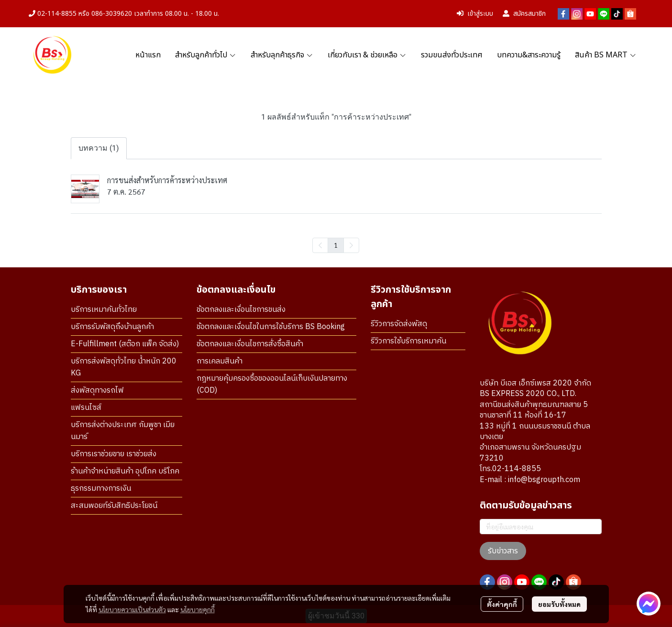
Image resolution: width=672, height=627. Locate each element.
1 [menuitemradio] (336, 245)
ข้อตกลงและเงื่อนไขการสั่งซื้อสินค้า (250, 344)
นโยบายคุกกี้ (198, 609)
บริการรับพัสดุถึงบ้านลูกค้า (112, 327)
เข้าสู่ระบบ (475, 14)
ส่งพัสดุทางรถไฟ (97, 390)
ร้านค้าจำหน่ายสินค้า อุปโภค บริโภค (125, 471)
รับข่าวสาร (503, 551)
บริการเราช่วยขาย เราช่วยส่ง (114, 454)
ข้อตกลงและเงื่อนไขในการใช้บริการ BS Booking (271, 327)
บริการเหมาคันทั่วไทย (104, 310)
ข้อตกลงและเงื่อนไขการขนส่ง (241, 310)
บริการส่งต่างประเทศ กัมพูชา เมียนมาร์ (123, 431)
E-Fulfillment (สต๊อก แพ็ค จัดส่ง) (125, 344)
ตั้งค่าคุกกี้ (502, 604)
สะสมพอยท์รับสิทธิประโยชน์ (114, 506)
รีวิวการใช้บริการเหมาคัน (408, 341)
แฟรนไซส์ (86, 408)
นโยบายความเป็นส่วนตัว (132, 609)
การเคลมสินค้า (220, 361)
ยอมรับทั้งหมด (559, 604)
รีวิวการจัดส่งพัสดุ (399, 324)
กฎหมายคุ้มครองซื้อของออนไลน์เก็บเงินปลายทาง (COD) (272, 385)
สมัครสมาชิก (524, 14)
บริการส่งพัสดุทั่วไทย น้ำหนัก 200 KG (124, 367)
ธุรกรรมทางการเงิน (101, 489)
